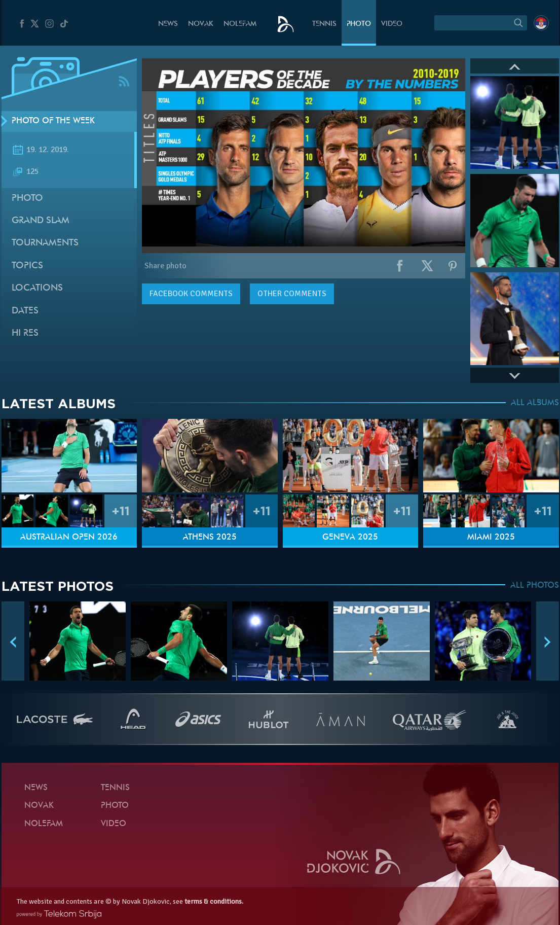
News (168, 24)
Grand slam (41, 221)
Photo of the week (53, 121)
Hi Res (25, 333)
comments (191, 294)
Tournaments (45, 243)
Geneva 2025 (350, 538)
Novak (201, 24)
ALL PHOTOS (535, 586)
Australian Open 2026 (69, 538)
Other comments (292, 294)
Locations (37, 288)
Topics (27, 266)
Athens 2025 (210, 538)
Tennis (324, 24)
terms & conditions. (214, 901)
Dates (25, 311)
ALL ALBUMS (535, 403)
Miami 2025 (491, 538)
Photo (359, 24)
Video (392, 24)
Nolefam (240, 24)
